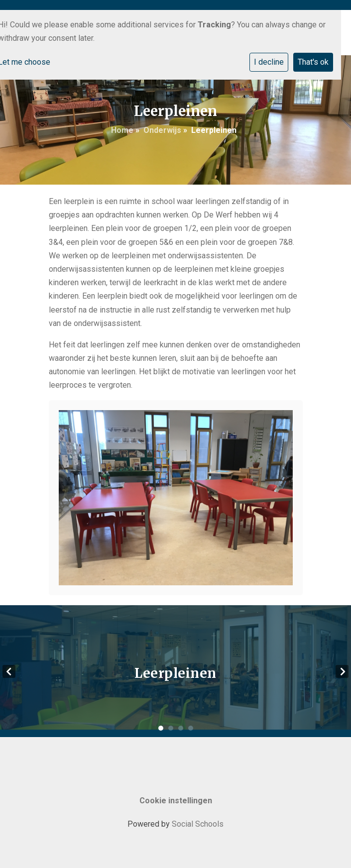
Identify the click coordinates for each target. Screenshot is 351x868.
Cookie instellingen (176, 801)
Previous (9, 671)
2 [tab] (171, 728)
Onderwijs (162, 130)
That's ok (313, 62)
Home (122, 130)
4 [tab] (191, 728)
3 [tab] (181, 728)
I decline (269, 62)
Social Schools (198, 824)
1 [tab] (161, 728)
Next (342, 671)
